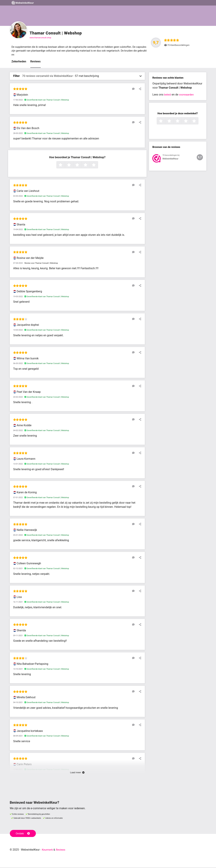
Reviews (36, 62)
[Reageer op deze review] (134, 89)
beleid (168, 95)
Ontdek (23, 834)
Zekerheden (19, 62)
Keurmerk (48, 850)
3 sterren (81, 166)
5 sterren (98, 166)
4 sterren (89, 166)
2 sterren (73, 166)
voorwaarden (187, 95)
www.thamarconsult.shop (40, 38)
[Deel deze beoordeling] (139, 89)
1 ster (64, 166)
